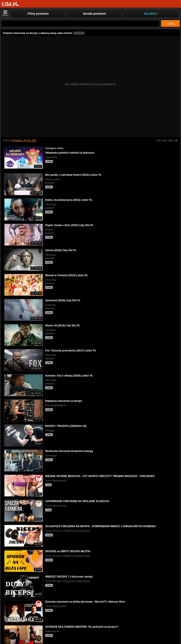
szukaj (170, 24)
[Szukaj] (80, 23)
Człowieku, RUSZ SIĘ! (24, 140)
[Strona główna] (11, 4)
